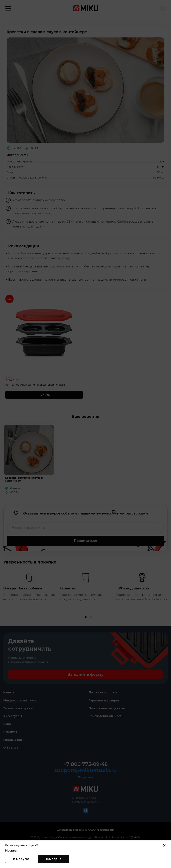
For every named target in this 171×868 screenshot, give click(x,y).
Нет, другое (21, 859)
